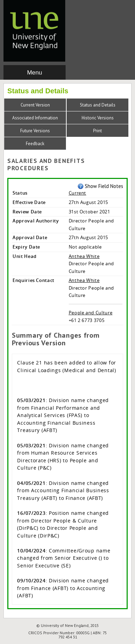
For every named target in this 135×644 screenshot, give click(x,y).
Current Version (35, 105)
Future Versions (35, 131)
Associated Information (35, 118)
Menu (34, 72)
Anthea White (84, 256)
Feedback (35, 144)
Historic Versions (98, 118)
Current (78, 193)
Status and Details (98, 105)
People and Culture (91, 313)
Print (97, 131)
